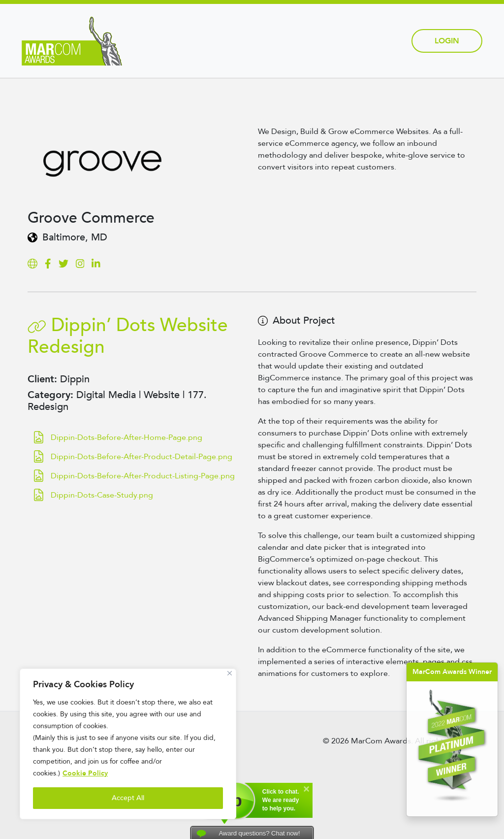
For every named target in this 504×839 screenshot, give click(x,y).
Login (447, 41)
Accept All (128, 798)
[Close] (230, 673)
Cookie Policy (85, 773)
